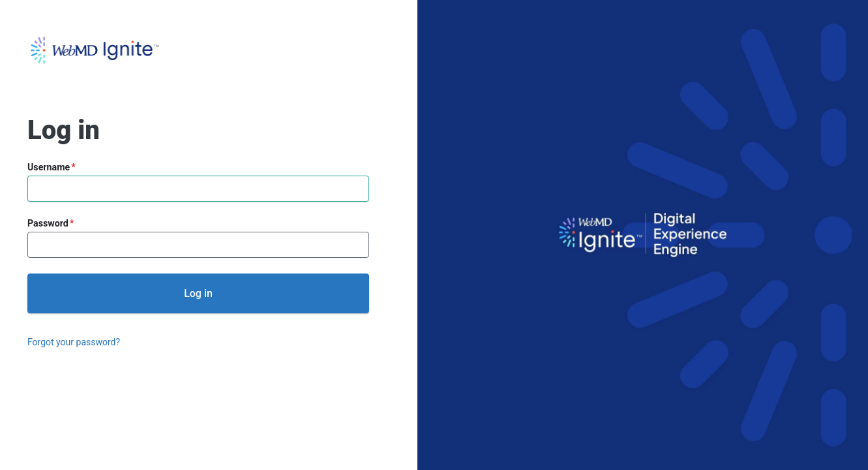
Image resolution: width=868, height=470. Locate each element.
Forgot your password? (74, 342)
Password (48, 223)
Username (49, 167)
